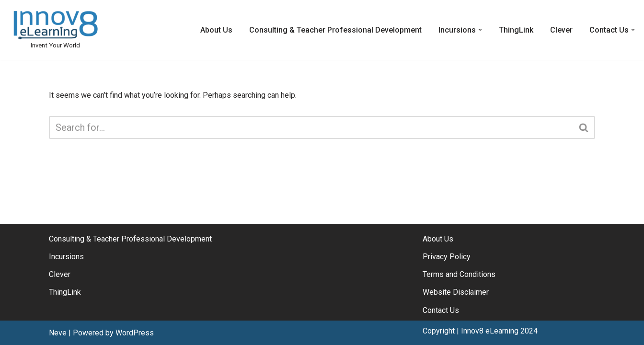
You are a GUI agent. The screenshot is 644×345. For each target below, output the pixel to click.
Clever (561, 30)
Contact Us (441, 310)
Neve (58, 333)
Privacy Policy (447, 257)
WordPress (135, 333)
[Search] (311, 127)
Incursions (66, 257)
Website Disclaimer (456, 292)
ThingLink (516, 30)
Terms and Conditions (459, 274)
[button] (480, 30)
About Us (216, 30)
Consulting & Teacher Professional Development (335, 30)
